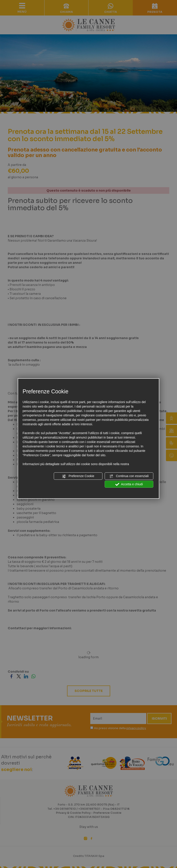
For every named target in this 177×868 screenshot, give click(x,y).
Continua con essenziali (129, 476)
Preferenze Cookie (78, 476)
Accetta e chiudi (129, 484)
